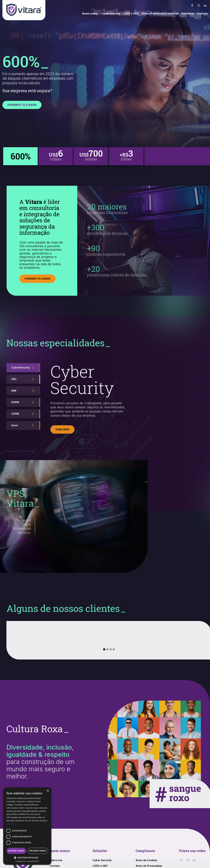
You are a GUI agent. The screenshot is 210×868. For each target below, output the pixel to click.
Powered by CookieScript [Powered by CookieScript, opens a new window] (27, 861)
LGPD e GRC (131, 13)
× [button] (48, 791)
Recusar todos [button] (38, 851)
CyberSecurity (111, 13)
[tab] (20, 156)
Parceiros (188, 13)
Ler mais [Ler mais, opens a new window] (10, 824)
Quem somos (90, 13)
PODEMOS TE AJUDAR (22, 105)
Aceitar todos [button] (16, 851)
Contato (202, 13)
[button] (104, 657)
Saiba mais (62, 437)
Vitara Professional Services (160, 13)
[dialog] (27, 826)
